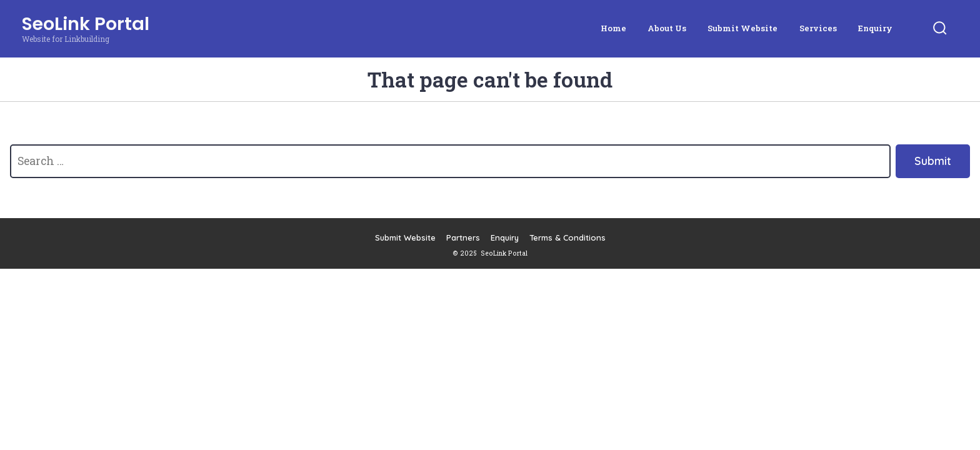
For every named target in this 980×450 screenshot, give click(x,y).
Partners (463, 237)
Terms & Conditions (567, 237)
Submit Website (742, 28)
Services (818, 28)
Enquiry (875, 28)
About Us (667, 28)
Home (613, 28)
